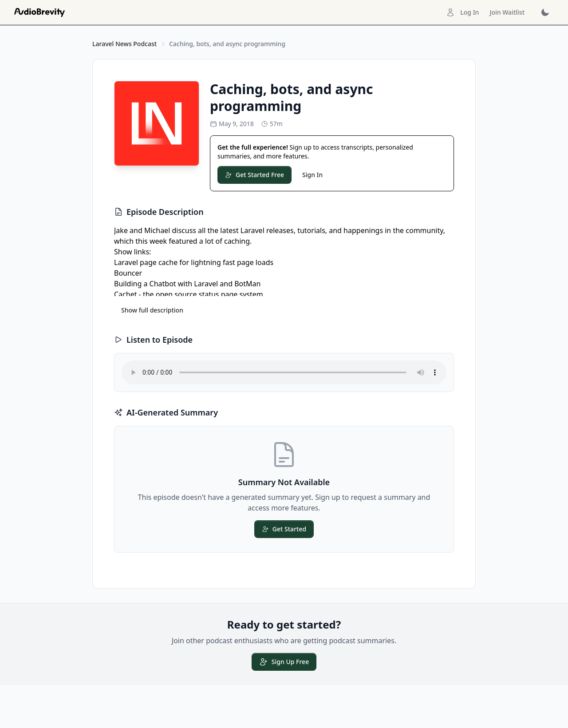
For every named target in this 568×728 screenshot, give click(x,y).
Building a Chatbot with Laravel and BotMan (187, 284)
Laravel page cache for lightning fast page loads (194, 262)
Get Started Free (254, 175)
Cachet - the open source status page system (189, 294)
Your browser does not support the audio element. (284, 372)
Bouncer (128, 273)
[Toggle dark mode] (545, 12)
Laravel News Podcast (124, 44)
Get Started (284, 529)
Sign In (312, 175)
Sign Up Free (284, 662)
